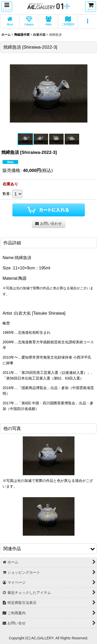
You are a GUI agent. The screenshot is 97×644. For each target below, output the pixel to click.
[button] (7, 7)
